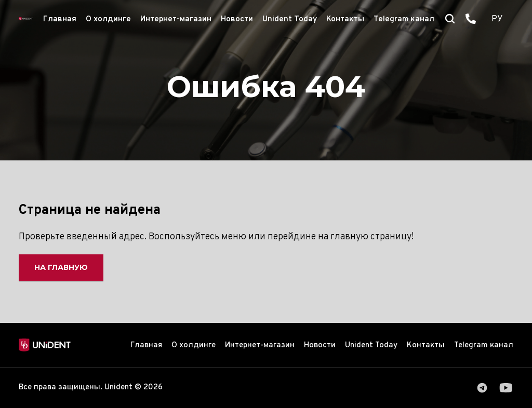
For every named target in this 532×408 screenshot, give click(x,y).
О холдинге (108, 19)
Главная (60, 19)
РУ (497, 19)
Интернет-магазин (176, 19)
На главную (61, 267)
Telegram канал (404, 19)
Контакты (345, 19)
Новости (237, 19)
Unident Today (290, 19)
